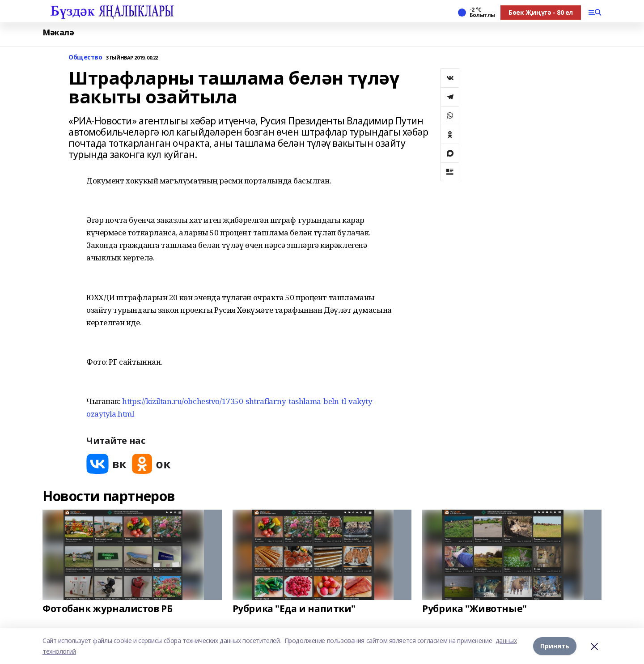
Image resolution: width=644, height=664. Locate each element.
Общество (85, 57)
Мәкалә (58, 32)
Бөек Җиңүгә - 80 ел (541, 12)
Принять (555, 646)
